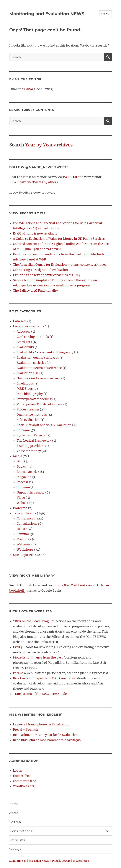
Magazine (24, 477)
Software (23, 430)
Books (21, 466)
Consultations (27, 524)
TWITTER (70, 177)
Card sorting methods (33, 337)
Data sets (20, 321)
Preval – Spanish (25, 730)
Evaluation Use (28, 373)
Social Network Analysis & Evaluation (44, 425)
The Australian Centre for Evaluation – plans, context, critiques (60, 265)
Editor (29, 89)
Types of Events (25, 513)
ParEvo (18, 673)
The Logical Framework (34, 440)
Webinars (24, 544)
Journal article (27, 472)
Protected (20, 508)
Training (23, 539)
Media (18, 456)
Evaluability (25, 347)
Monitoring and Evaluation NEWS (47, 14)
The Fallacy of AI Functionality (35, 291)
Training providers (30, 446)
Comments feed (25, 781)
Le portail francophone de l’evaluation (41, 724)
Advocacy (24, 331)
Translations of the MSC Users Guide (40, 694)
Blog (20, 461)
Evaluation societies (31, 363)
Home (14, 804)
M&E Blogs (25, 389)
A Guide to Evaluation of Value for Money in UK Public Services (59, 239)
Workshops (25, 549)
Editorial (15, 822)
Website (23, 503)
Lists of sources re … (28, 326)
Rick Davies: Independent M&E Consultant (44, 678)
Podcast (22, 482)
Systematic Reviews (31, 435)
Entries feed (22, 776)
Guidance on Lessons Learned (39, 378)
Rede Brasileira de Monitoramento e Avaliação (47, 740)
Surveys (15, 849)
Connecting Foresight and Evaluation (40, 270)
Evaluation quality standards (38, 357)
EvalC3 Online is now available (35, 233)
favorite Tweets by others (39, 182)
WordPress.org (24, 786)
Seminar (23, 534)
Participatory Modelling (34, 399)
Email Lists (17, 840)
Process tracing (28, 409)
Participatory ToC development (40, 404)
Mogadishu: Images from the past (38, 657)
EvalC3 (18, 647)
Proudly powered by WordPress (71, 861)
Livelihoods (25, 383)
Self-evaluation (28, 420)
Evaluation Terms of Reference (39, 368)
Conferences (26, 518)
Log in (18, 770)
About (14, 813)
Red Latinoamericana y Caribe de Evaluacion (45, 735)
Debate (22, 529)
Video (21, 498)
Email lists (24, 342)
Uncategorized (24, 555)
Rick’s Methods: (21, 831)
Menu (105, 14)
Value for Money (29, 451)
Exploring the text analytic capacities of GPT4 (47, 275)
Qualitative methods (32, 415)
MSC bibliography (30, 394)
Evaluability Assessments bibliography (45, 352)
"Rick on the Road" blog (31, 621)
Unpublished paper (31, 492)
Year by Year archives (49, 145)
